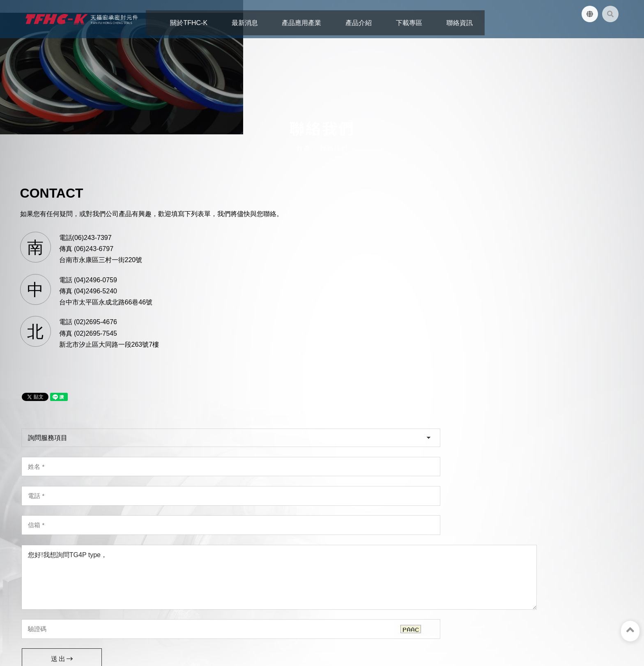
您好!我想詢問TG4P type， (407, 343)
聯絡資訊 (209, 625)
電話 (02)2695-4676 (94, 390)
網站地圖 (241, 625)
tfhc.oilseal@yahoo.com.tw (74, 578)
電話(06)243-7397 (92, 305)
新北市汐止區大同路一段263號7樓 (389, 543)
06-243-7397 (50, 556)
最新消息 (67, 625)
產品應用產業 (105, 625)
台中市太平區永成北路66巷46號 (232, 543)
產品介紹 (144, 625)
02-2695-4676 (360, 555)
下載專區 (176, 625)
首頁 (303, 167)
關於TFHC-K (29, 625)
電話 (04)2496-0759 (94, 348)
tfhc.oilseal (57, 590)
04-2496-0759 (206, 555)
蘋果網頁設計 (137, 639)
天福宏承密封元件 (77, 602)
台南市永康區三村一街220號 (73, 544)
